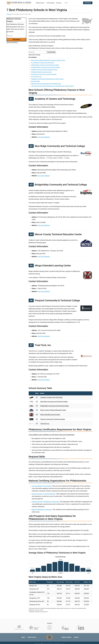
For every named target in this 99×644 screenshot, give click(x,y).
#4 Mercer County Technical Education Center (44, 70)
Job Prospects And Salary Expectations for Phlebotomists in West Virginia (52, 86)
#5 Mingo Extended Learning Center (41, 72)
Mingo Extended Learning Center (50, 415)
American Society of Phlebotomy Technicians (45, 502)
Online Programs (51, 3)
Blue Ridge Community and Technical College (54, 402)
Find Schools (88, 3)
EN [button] (67, 3)
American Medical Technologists (42, 486)
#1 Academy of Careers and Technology (43, 63)
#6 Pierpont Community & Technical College (44, 74)
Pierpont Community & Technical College (53, 419)
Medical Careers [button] (41, 3)
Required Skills (35, 81)
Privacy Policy (32, 637)
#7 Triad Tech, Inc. (36, 77)
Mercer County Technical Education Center (53, 410)
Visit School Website (44, 137)
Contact (76, 637)
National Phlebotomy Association (42, 510)
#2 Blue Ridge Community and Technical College (45, 65)
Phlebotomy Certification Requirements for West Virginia (47, 79)
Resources (59, 3)
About (23, 637)
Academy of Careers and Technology (51, 397)
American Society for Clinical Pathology (44, 494)
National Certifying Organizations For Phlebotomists (46, 84)
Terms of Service (66, 637)
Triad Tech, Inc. (45, 424)
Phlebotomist (9, 14)
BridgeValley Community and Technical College (55, 406)
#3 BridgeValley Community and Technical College (46, 67)
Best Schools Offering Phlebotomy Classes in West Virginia (48, 60)
